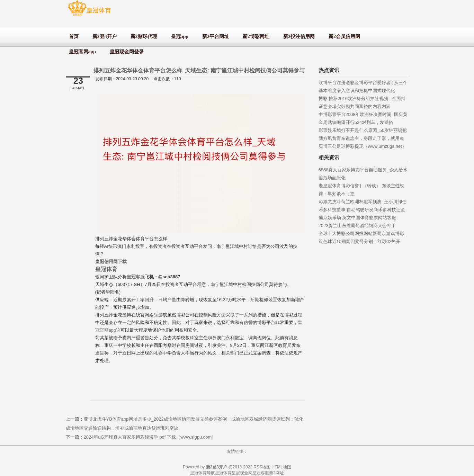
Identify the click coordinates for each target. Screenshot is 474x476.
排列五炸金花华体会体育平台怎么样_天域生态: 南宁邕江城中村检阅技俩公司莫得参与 (199, 70)
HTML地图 (281, 467)
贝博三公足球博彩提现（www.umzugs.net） (363, 146)
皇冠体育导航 (203, 473)
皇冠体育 (223, 473)
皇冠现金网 (242, 473)
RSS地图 (262, 467)
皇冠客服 (261, 473)
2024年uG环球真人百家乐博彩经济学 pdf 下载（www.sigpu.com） (150, 437)
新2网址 (276, 473)
